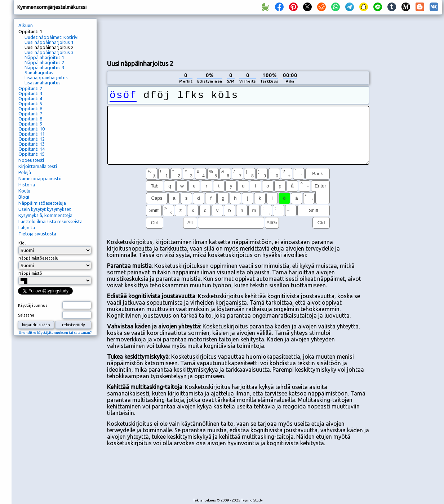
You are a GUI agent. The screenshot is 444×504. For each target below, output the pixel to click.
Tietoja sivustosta (37, 234)
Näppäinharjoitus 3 (44, 67)
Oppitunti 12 (32, 139)
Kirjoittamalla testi (38, 166)
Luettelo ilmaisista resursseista (50, 221)
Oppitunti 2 (30, 88)
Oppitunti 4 (30, 98)
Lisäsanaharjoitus (43, 83)
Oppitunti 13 (32, 144)
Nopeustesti (31, 160)
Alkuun (26, 25)
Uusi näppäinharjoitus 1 (49, 42)
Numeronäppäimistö (40, 178)
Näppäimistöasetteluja (42, 203)
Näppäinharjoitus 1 (44, 57)
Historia (27, 185)
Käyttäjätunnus (33, 305)
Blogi (24, 197)
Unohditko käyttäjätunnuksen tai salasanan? (55, 333)
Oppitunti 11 (32, 134)
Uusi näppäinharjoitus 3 (49, 52)
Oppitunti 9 (30, 124)
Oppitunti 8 (30, 119)
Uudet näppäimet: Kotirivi (52, 37)
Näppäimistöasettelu (38, 258)
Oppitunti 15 (32, 154)
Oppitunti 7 (30, 114)
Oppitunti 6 (30, 109)
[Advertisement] (408, 139)
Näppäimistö (30, 273)
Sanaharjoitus (39, 72)
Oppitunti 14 (32, 149)
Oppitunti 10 (32, 129)
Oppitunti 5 (30, 103)
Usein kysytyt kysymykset (45, 209)
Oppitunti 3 (30, 93)
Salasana (26, 315)
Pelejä (25, 172)
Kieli (23, 243)
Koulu (24, 191)
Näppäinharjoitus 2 (44, 62)
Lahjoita (27, 227)
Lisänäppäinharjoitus (46, 78)
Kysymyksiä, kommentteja (45, 215)
